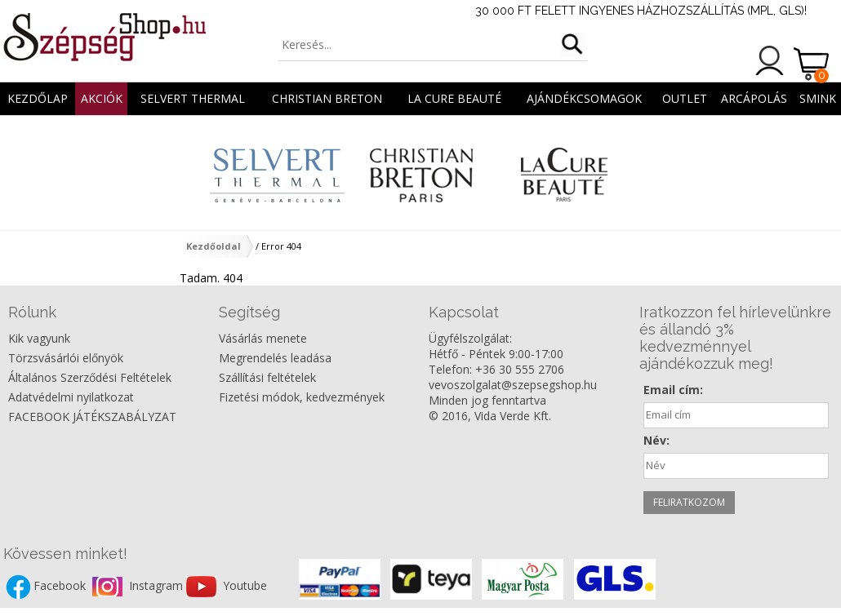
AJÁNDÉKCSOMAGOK (584, 98)
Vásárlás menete (263, 338)
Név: (656, 440)
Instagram (158, 585)
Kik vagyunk (39, 338)
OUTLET (685, 98)
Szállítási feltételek (267, 377)
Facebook (61, 585)
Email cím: (673, 390)
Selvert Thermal (193, 98)
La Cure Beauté (454, 98)
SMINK (818, 98)
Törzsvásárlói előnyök (66, 358)
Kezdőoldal (214, 246)
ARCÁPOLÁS (754, 98)
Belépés (770, 60)
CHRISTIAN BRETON (327, 98)
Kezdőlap (38, 98)
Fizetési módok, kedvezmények (302, 397)
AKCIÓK (102, 98)
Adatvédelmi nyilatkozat (71, 397)
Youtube (245, 585)
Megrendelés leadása (275, 358)
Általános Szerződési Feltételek (90, 377)
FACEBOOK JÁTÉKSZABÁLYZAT (92, 417)
